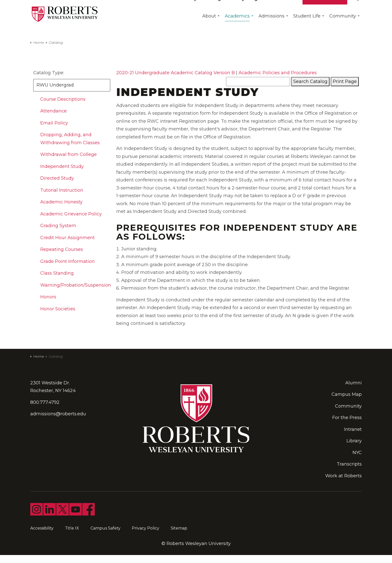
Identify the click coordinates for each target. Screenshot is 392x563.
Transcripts (349, 464)
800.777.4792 (45, 402)
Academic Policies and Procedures (278, 73)
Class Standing (57, 273)
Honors (48, 297)
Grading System (58, 226)
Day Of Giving (204, 9)
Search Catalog (310, 81)
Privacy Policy (145, 528)
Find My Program (246, 9)
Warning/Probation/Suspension (76, 285)
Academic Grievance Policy (71, 214)
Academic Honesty (61, 202)
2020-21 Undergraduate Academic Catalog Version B (175, 73)
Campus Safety (105, 528)
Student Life (307, 26)
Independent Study (62, 166)
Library (354, 441)
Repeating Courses (62, 249)
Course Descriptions (63, 99)
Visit (293, 9)
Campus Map (347, 394)
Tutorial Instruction (62, 190)
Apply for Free (325, 9)
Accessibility (42, 528)
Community (343, 26)
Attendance (53, 111)
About (209, 26)
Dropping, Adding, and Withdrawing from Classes (70, 139)
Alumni (353, 383)
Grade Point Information (67, 261)
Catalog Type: (49, 73)
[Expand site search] (356, 9)
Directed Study (57, 178)
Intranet (353, 429)
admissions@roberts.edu (58, 414)
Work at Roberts (343, 476)
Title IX (72, 528)
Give (277, 9)
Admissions (271, 26)
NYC (357, 453)
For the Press (347, 418)
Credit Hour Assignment (67, 238)
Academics (237, 26)
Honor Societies (58, 309)
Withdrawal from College (68, 154)
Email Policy (54, 123)
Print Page (345, 81)
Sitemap (179, 528)
